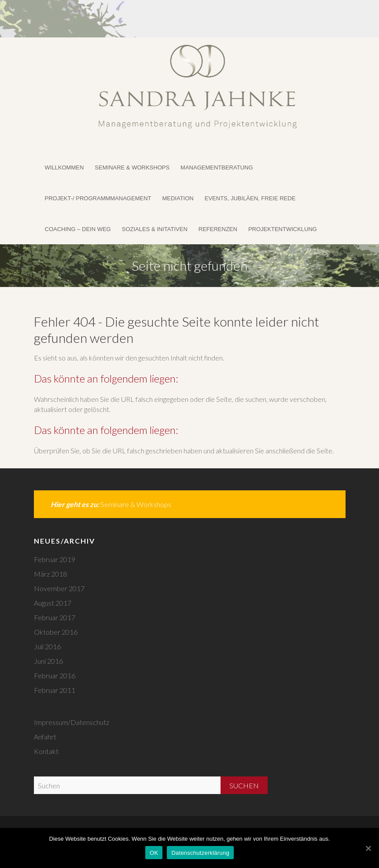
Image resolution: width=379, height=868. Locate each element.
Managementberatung (217, 167)
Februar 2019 (55, 559)
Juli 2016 (47, 646)
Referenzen (218, 229)
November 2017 (59, 588)
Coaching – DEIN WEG (78, 229)
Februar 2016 (55, 675)
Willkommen (64, 167)
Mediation (178, 198)
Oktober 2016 (56, 632)
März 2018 (50, 574)
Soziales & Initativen (155, 229)
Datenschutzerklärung (200, 853)
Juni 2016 (48, 661)
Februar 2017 (55, 617)
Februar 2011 (55, 690)
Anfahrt (45, 737)
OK (154, 853)
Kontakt (46, 751)
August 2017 (53, 603)
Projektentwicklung (283, 229)
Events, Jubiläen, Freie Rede (250, 198)
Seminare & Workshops (132, 167)
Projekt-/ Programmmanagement (98, 198)
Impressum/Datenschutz (72, 722)
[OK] (368, 848)
